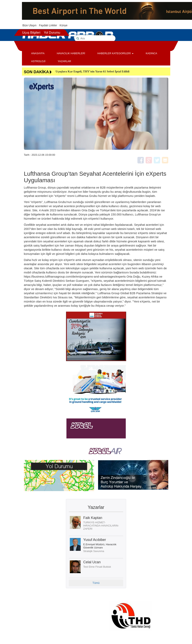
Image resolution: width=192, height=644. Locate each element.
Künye (63, 25)
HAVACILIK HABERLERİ (71, 53)
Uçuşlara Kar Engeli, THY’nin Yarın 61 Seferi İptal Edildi (93, 71)
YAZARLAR (64, 61)
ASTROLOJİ (38, 61)
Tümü (96, 583)
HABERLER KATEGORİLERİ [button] (115, 53)
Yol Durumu (52, 33)
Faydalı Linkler (48, 25)
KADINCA (151, 53)
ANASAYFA (38, 53)
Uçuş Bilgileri (31, 33)
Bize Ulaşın (30, 25)
